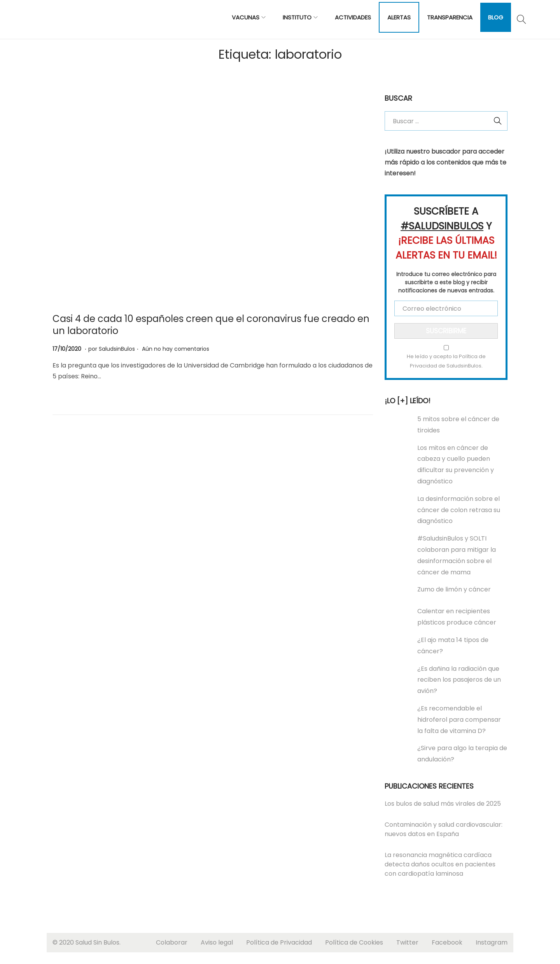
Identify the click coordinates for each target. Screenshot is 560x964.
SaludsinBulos (117, 349)
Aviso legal (217, 942)
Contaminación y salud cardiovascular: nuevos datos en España (444, 829)
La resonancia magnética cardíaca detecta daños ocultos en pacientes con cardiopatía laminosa (440, 864)
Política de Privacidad (279, 942)
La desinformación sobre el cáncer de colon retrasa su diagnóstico (459, 510)
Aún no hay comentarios (176, 349)
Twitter (407, 942)
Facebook (447, 942)
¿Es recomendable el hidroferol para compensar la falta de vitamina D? (459, 720)
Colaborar (172, 942)
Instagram (492, 942)
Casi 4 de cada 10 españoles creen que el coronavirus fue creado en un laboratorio (211, 325)
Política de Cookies (354, 942)
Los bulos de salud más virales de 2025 (443, 804)
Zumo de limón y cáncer (454, 589)
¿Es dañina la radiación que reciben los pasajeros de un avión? (459, 680)
